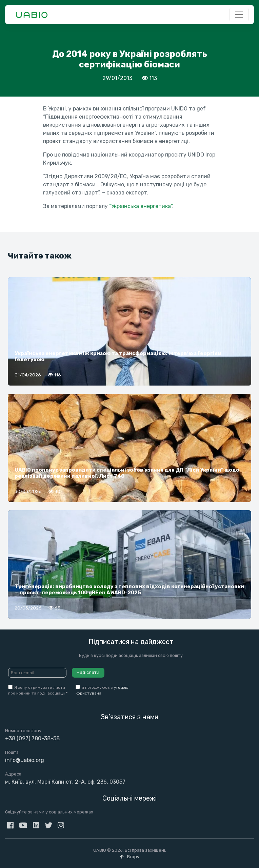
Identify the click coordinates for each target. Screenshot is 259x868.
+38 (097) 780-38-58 (32, 738)
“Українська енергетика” (141, 206)
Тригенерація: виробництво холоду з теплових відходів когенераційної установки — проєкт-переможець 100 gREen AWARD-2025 (129, 590)
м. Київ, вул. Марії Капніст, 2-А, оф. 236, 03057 (65, 782)
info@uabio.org (25, 760)
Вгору (129, 857)
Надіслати (88, 672)
